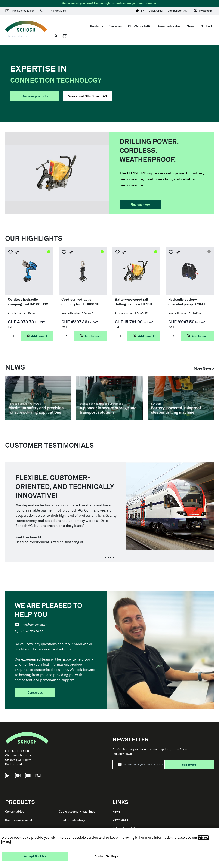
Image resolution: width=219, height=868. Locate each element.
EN (140, 11)
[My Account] (204, 11)
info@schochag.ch (23, 11)
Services (116, 26)
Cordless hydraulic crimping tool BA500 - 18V (28, 302)
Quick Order (156, 11)
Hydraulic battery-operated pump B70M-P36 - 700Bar (189, 302)
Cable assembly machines (77, 811)
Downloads (120, 820)
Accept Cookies (35, 856)
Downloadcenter (169, 26)
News (191, 26)
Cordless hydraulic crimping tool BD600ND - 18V (81, 302)
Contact (206, 26)
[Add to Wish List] (10, 252)
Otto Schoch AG (139, 26)
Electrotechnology (72, 820)
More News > (204, 368)
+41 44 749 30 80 (56, 11)
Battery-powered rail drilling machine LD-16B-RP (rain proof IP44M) (134, 302)
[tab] (106, 558)
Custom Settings (106, 856)
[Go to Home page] (26, 26)
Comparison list (177, 11)
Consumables (15, 811)
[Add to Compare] (17, 252)
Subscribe (189, 765)
